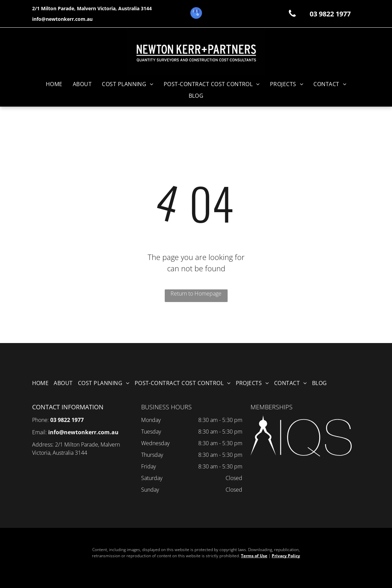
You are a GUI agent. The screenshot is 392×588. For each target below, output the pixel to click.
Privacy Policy (286, 556)
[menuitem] (54, 84)
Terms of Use (254, 556)
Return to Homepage (196, 293)
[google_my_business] (196, 14)
